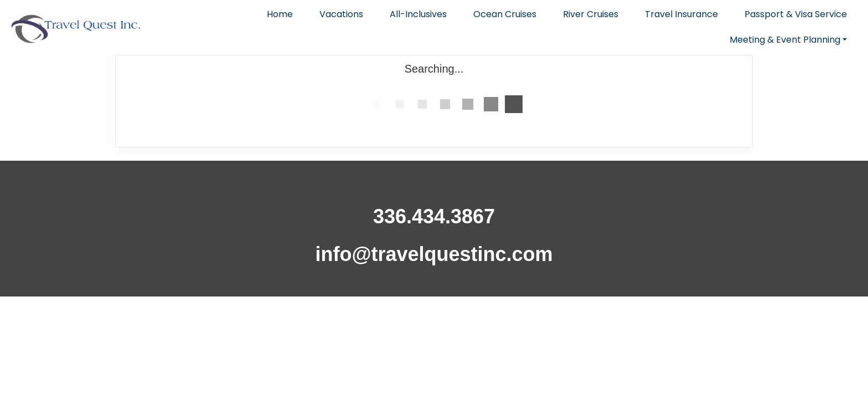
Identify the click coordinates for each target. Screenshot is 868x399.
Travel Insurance (681, 14)
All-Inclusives (418, 14)
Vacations (341, 14)
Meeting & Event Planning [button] (785, 40)
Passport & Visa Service (796, 14)
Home (280, 14)
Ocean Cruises (505, 14)
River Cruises (591, 14)
